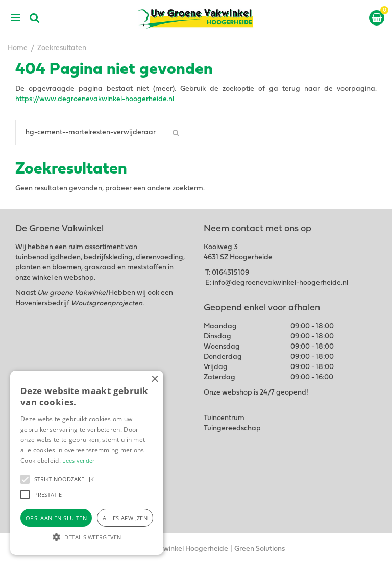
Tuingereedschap (232, 428)
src (35, 18)
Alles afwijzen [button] (125, 518)
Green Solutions (260, 549)
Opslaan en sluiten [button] (56, 518)
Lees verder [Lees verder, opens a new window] (79, 461)
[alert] (87, 463)
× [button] (154, 379)
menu (15, 18)
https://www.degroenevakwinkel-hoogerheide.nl (95, 99)
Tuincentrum (224, 418)
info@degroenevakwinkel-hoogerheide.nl (280, 283)
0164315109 (230, 273)
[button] (25, 479)
